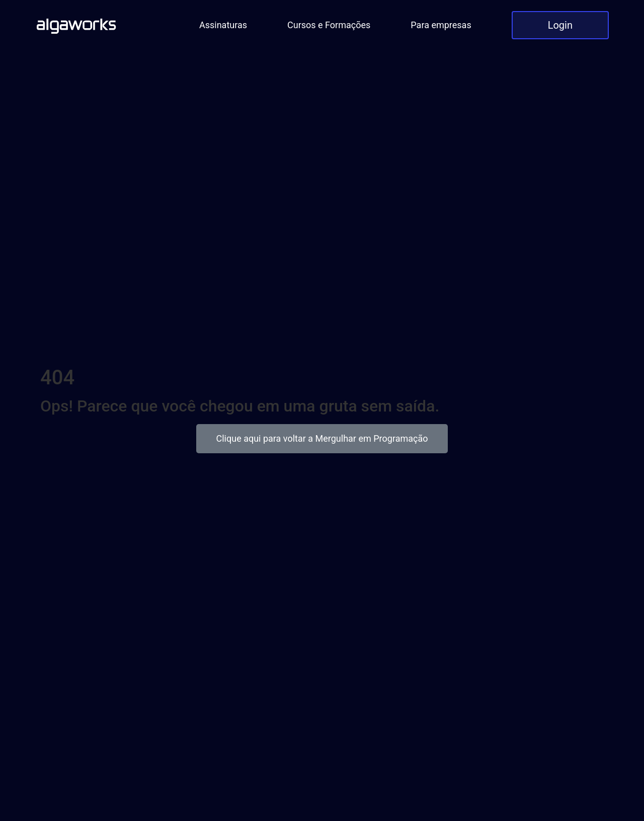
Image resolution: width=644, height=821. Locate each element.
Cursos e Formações (329, 25)
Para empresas (441, 25)
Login (560, 25)
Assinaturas (223, 25)
